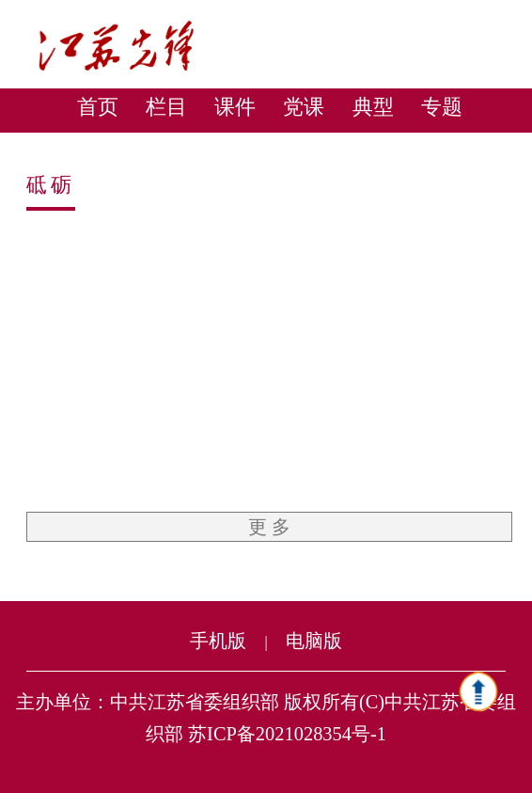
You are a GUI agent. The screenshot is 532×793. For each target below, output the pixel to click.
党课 (304, 107)
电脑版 (314, 641)
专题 (442, 107)
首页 (98, 107)
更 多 (269, 527)
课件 (235, 107)
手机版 (218, 641)
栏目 (166, 107)
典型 (373, 107)
